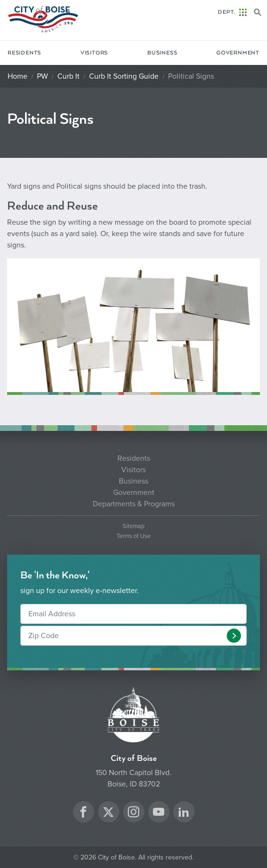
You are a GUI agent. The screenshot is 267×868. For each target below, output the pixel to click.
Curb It (68, 76)
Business (162, 53)
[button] (234, 636)
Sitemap (133, 526)
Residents (24, 53)
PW (42, 76)
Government (238, 53)
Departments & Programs (134, 504)
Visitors (94, 53)
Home (18, 76)
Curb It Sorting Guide (124, 76)
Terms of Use (133, 536)
